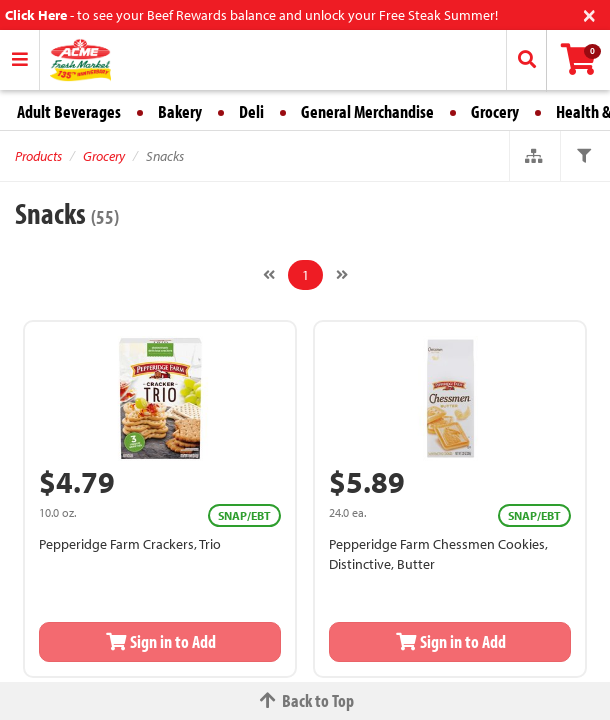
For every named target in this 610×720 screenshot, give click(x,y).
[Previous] (269, 275)
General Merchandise (367, 111)
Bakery (180, 111)
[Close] (589, 13)
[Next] (342, 275)
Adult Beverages (69, 111)
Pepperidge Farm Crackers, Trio (130, 544)
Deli (251, 111)
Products (38, 156)
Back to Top (305, 700)
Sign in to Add (160, 641)
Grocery (495, 111)
